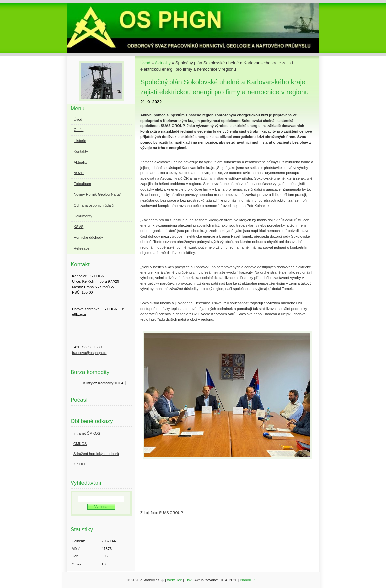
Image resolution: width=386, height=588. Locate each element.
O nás (79, 130)
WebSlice (174, 580)
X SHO (79, 464)
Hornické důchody (88, 237)
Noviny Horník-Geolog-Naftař (97, 194)
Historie (80, 141)
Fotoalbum (82, 184)
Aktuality (163, 63)
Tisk (188, 580)
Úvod (145, 63)
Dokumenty (83, 216)
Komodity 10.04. (114, 383)
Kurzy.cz (93, 383)
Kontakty (81, 151)
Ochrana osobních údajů (94, 205)
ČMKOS (80, 444)
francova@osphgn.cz (89, 353)
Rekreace (82, 248)
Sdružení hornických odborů (96, 454)
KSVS (79, 227)
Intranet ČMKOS (87, 433)
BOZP (79, 173)
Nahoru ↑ (248, 580)
